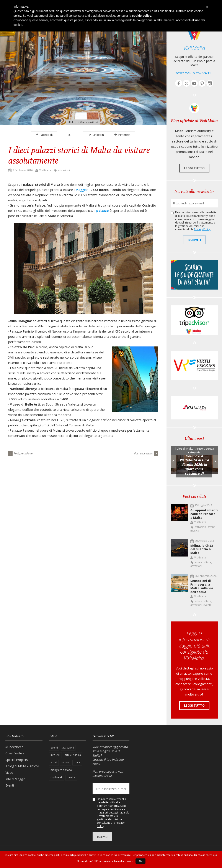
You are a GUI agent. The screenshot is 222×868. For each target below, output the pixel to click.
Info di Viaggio (15, 779)
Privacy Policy (202, 229)
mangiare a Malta (61, 770)
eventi (212, 527)
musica (195, 531)
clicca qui (211, 855)
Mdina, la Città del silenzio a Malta (202, 549)
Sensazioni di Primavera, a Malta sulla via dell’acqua (202, 586)
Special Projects (17, 760)
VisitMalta (45, 170)
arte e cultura (203, 562)
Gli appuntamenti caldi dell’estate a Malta (204, 514)
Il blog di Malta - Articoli (83, 122)
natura (66, 762)
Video (9, 773)
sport (54, 762)
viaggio (81, 190)
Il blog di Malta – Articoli (22, 766)
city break (56, 777)
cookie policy (142, 16)
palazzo (103, 210)
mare (77, 762)
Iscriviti (194, 240)
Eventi (10, 785)
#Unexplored (14, 747)
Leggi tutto (194, 168)
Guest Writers (15, 753)
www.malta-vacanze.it (194, 73)
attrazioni (64, 170)
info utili (55, 755)
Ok (140, 861)
